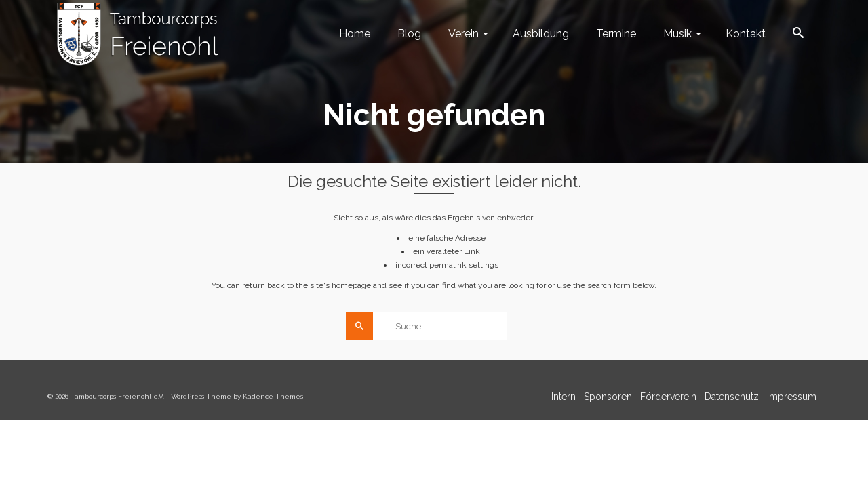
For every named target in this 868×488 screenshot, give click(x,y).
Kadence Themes (273, 396)
